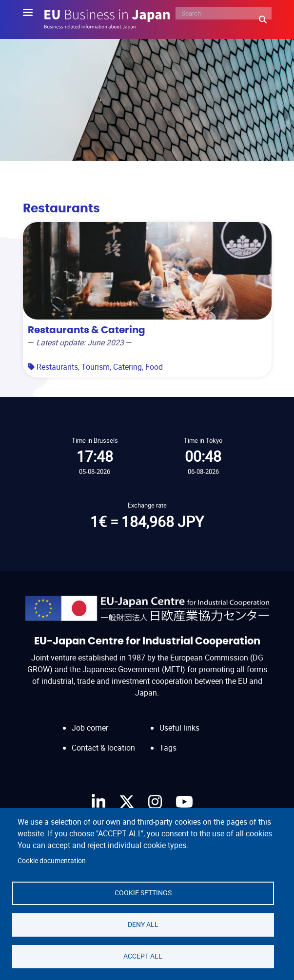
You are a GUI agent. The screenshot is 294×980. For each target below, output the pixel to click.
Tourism (96, 367)
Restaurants (57, 367)
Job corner (90, 728)
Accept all (143, 956)
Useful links (179, 728)
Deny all (143, 924)
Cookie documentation (52, 861)
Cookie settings (143, 893)
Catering (127, 367)
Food (154, 367)
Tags (168, 748)
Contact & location (103, 748)
